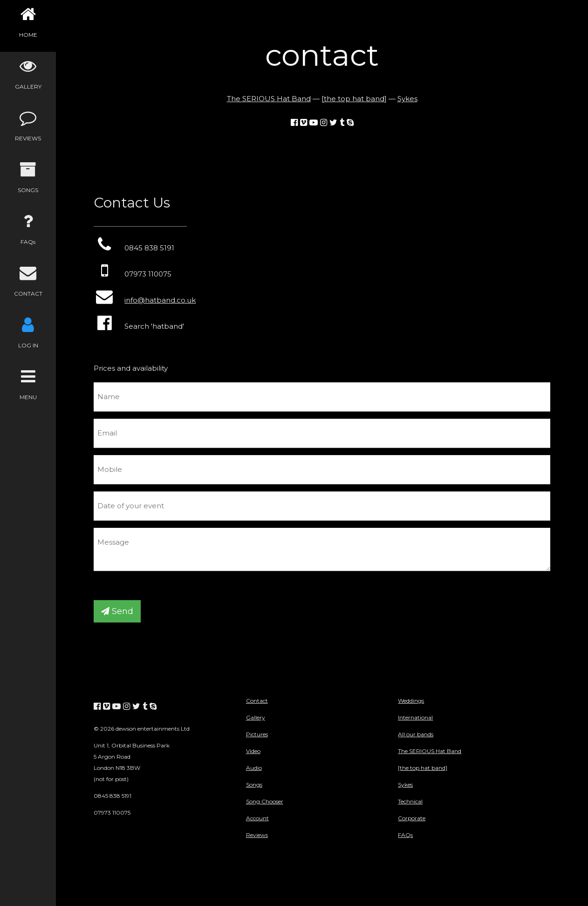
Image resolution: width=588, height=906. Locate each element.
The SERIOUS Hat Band (269, 99)
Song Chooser (265, 801)
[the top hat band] (354, 99)
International (415, 717)
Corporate (412, 818)
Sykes (407, 99)
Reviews (257, 835)
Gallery (256, 717)
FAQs (405, 835)
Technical (410, 801)
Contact (257, 701)
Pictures (257, 734)
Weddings (411, 701)
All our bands (416, 734)
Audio (254, 768)
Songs (254, 785)
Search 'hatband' (139, 326)
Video (253, 751)
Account (257, 818)
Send (117, 611)
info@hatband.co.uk (160, 300)
